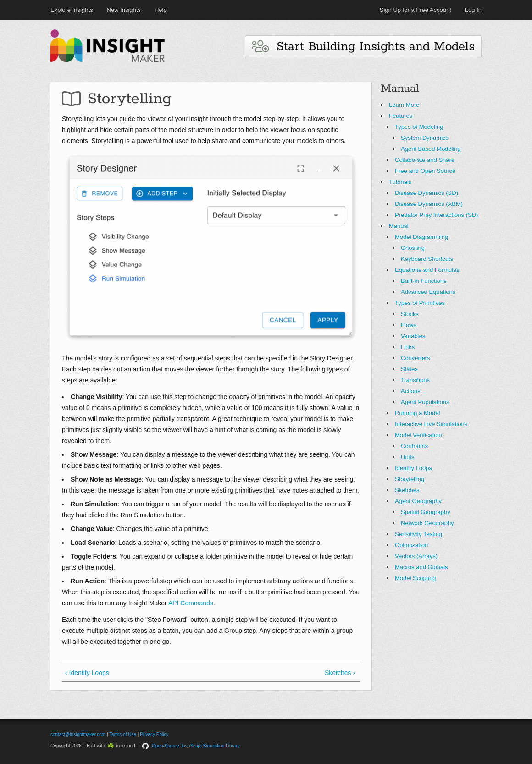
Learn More (404, 105)
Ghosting (413, 248)
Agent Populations (425, 402)
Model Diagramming (421, 237)
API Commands (191, 603)
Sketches (407, 490)
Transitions (415, 380)
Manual (399, 226)
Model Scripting (416, 578)
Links (408, 347)
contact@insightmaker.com (78, 734)
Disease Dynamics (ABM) (429, 204)
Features (401, 116)
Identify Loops (413, 468)
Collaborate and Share (425, 160)
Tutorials (400, 182)
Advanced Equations (428, 292)
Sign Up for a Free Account (416, 10)
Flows (409, 325)
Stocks (410, 314)
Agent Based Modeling (431, 149)
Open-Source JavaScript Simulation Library (196, 746)
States (409, 369)
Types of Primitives (420, 303)
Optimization (411, 545)
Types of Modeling (419, 127)
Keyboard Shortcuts (427, 259)
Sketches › (340, 673)
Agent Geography (418, 501)
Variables (413, 336)
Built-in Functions (424, 281)
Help (161, 10)
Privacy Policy (154, 734)
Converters (416, 358)
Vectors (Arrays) (416, 556)
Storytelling (410, 479)
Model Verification (418, 435)
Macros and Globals (421, 567)
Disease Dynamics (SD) (427, 193)
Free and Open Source (425, 171)
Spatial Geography (426, 512)
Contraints (414, 446)
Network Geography (427, 523)
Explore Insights (72, 10)
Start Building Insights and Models (363, 47)
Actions (411, 391)
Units (408, 457)
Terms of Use (123, 734)
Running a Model (417, 413)
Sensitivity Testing (418, 534)
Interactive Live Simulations (431, 424)
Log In (473, 10)
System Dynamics (425, 138)
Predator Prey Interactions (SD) (436, 215)
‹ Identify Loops (87, 673)
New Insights (124, 10)
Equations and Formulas (427, 270)
